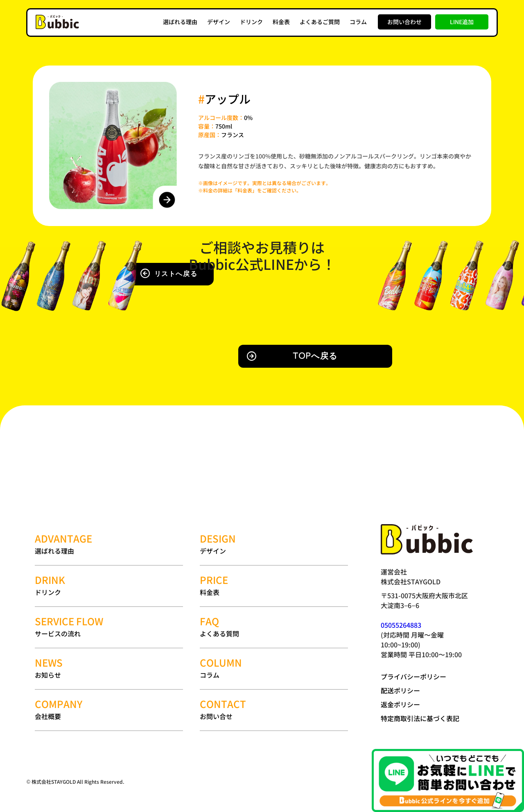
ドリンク (251, 22)
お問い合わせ (404, 22)
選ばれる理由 (180, 22)
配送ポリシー (400, 690)
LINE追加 (462, 22)
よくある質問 (274, 627)
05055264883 (401, 625)
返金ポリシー (400, 704)
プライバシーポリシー (413, 676)
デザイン (219, 22)
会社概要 (109, 709)
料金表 (281, 22)
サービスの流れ (109, 627)
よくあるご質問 (320, 22)
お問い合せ (274, 709)
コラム (358, 22)
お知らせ (109, 668)
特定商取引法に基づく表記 (420, 718)
